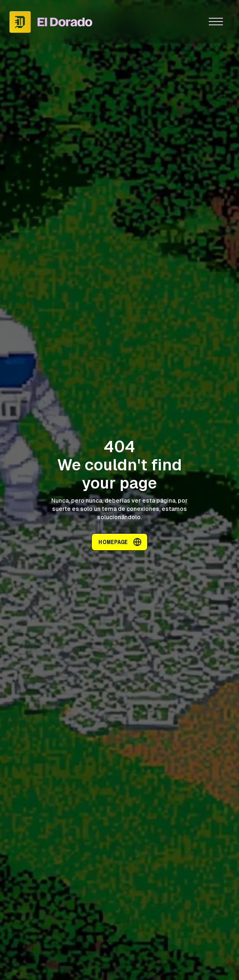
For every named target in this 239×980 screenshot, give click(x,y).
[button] (216, 22)
